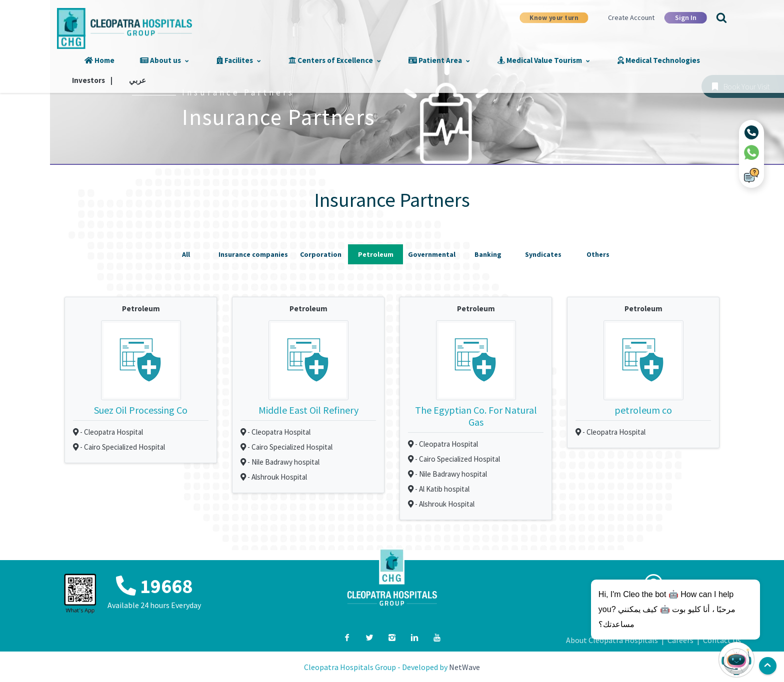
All (186, 253)
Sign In (686, 17)
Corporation (321, 253)
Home (119, 60)
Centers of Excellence (314, 60)
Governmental (432, 253)
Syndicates (543, 253)
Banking (488, 253)
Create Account (631, 17)
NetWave (464, 663)
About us (170, 60)
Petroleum (376, 253)
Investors (674, 60)
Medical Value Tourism (497, 60)
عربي (712, 60)
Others (598, 253)
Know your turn (554, 17)
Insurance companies (253, 253)
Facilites (231, 60)
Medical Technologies (598, 60)
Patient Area (405, 60)
